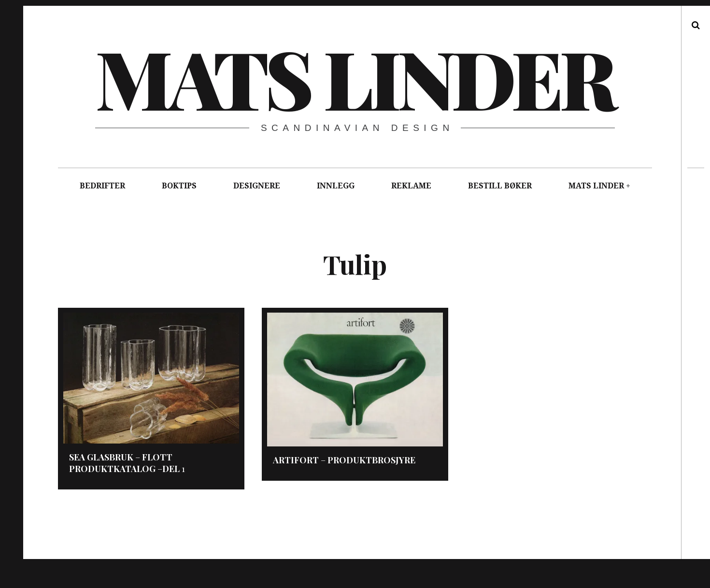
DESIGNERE (257, 186)
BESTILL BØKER (500, 186)
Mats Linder (354, 77)
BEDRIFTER (102, 186)
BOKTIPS (179, 186)
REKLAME (411, 186)
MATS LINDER (596, 186)
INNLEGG (336, 186)
